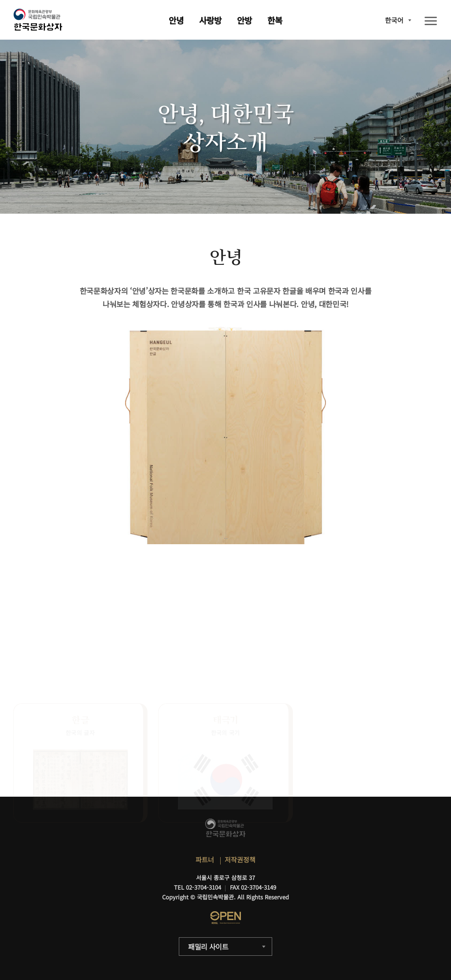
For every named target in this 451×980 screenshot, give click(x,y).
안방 (244, 20)
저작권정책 (240, 859)
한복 (275, 20)
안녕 (176, 20)
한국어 (394, 20)
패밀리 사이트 (208, 947)
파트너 (205, 859)
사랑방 (210, 20)
